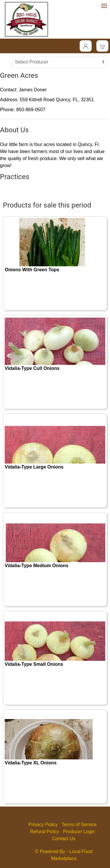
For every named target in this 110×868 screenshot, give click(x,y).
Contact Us (64, 839)
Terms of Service (79, 825)
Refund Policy (45, 832)
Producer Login (79, 832)
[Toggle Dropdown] (86, 46)
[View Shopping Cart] (102, 46)
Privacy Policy (43, 825)
